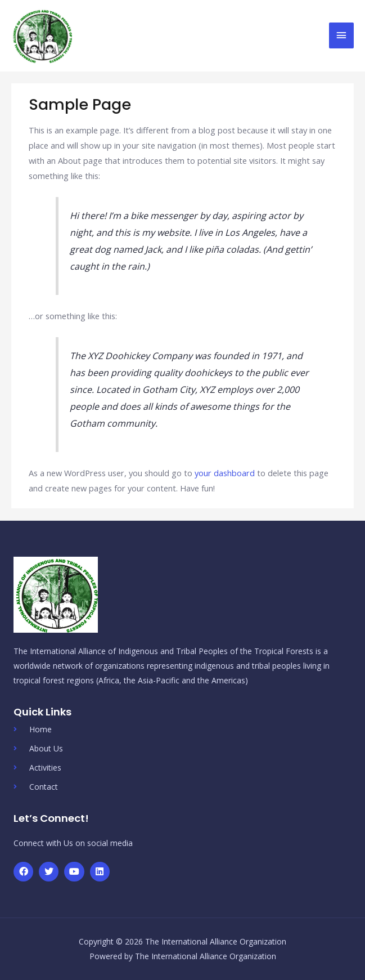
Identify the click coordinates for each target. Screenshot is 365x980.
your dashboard (225, 473)
